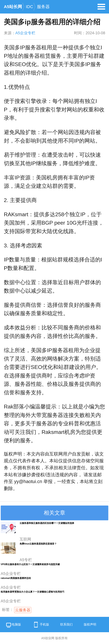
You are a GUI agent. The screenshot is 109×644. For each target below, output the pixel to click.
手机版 (41, 625)
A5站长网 (13, 7)
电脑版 (13, 625)
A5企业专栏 (25, 33)
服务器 (43, 7)
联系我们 (66, 624)
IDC (29, 7)
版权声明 (90, 624)
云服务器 (23, 610)
